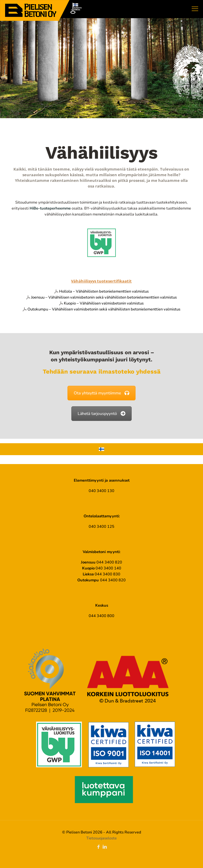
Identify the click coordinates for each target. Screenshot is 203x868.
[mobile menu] (195, 9)
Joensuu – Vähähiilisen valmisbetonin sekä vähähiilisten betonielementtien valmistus (104, 297)
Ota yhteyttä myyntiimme (101, 393)
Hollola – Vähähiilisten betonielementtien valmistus (104, 291)
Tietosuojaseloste (101, 838)
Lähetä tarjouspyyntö (101, 414)
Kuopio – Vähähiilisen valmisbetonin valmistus (104, 303)
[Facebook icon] (98, 847)
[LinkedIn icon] (105, 847)
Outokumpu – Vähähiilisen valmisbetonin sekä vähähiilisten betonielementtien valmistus (104, 309)
